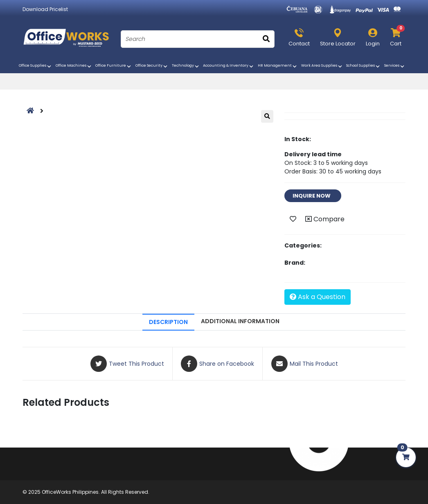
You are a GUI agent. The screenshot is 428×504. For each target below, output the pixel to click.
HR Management (278, 66)
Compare (325, 219)
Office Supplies (36, 66)
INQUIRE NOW (313, 196)
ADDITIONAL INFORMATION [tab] (240, 321)
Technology (186, 66)
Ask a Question (318, 297)
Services (395, 66)
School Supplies (364, 66)
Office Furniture (114, 66)
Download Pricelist (45, 9)
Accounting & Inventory (229, 66)
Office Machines (74, 66)
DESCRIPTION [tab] (168, 322)
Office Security (152, 66)
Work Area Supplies (322, 66)
